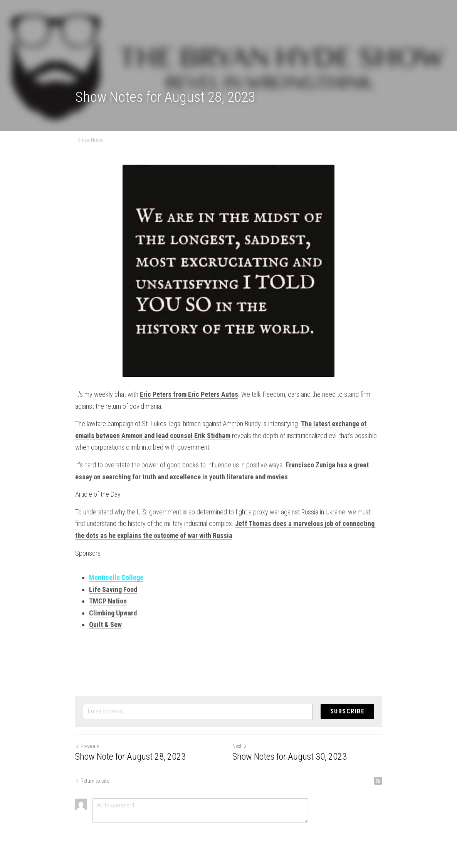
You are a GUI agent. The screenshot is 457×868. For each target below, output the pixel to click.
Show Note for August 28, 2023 (130, 757)
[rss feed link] (378, 781)
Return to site (92, 781)
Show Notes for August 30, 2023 (290, 757)
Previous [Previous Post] (87, 746)
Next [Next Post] (240, 746)
